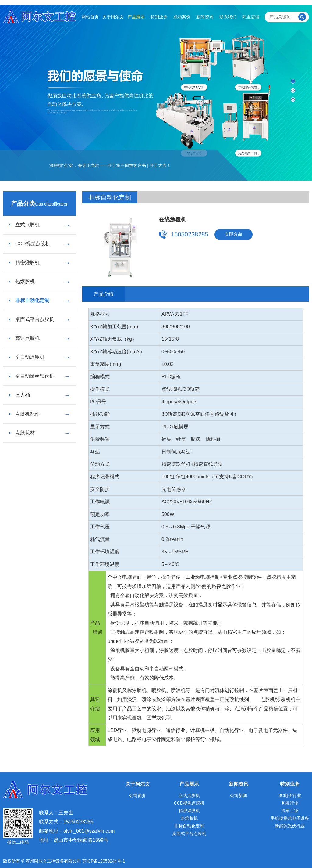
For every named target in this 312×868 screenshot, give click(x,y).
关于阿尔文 (113, 17)
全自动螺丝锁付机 (40, 376)
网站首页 (90, 17)
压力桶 (40, 395)
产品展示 (136, 17)
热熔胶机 (40, 282)
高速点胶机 (40, 338)
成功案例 (182, 17)
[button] (293, 81)
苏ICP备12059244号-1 (104, 861)
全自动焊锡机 (40, 357)
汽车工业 (290, 811)
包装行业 (290, 803)
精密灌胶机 (40, 263)
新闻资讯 (205, 17)
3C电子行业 (290, 795)
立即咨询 (233, 234)
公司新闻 (239, 795)
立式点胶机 (40, 225)
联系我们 (228, 17)
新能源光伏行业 (290, 826)
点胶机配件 (40, 414)
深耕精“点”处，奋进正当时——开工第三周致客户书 (98, 165)
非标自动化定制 (40, 301)
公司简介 (138, 795)
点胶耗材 (40, 433)
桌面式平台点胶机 (40, 319)
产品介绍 (104, 294)
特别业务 (159, 17)
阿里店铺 (251, 17)
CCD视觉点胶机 (40, 244)
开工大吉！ (160, 165)
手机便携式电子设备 (290, 818)
